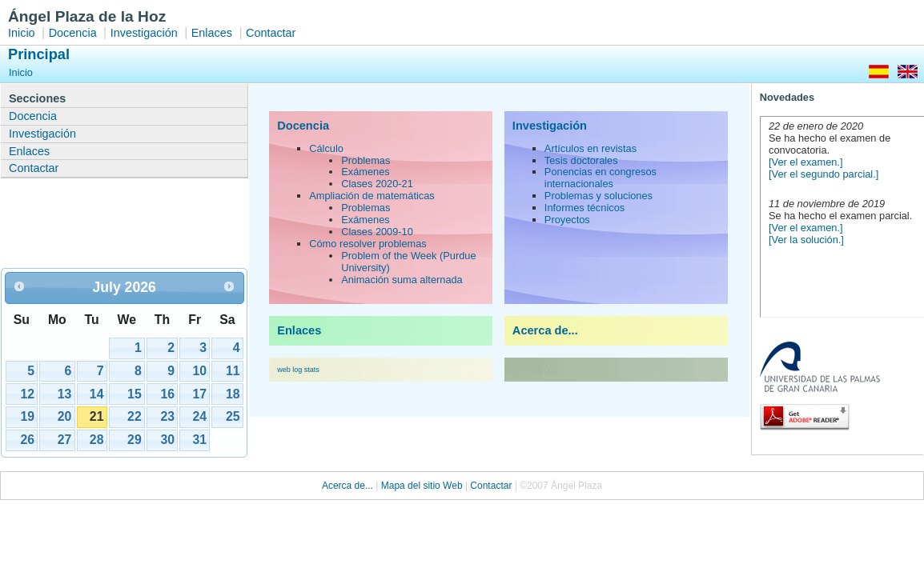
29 (135, 440)
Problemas (366, 160)
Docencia (73, 33)
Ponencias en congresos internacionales (601, 178)
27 (65, 440)
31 (199, 440)
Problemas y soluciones (599, 196)
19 (27, 416)
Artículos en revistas (591, 148)
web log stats (298, 370)
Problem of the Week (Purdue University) (408, 262)
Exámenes (365, 172)
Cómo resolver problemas (368, 244)
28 (97, 440)
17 (199, 394)
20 (65, 416)
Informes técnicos (585, 208)
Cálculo (326, 148)
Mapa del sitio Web (422, 486)
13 (65, 394)
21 (97, 416)
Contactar (271, 33)
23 (167, 416)
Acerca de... (545, 330)
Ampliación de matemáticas (372, 196)
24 (199, 416)
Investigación (144, 33)
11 (233, 371)
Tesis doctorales (581, 160)
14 (97, 394)
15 (135, 394)
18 (233, 394)
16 (167, 394)
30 (167, 440)
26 (27, 440)
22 (135, 416)
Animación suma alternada (402, 280)
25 (233, 416)
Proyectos (567, 220)
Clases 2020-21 (377, 184)
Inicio (22, 33)
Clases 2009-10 (377, 232)
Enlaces (212, 33)
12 (27, 394)
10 (199, 371)
